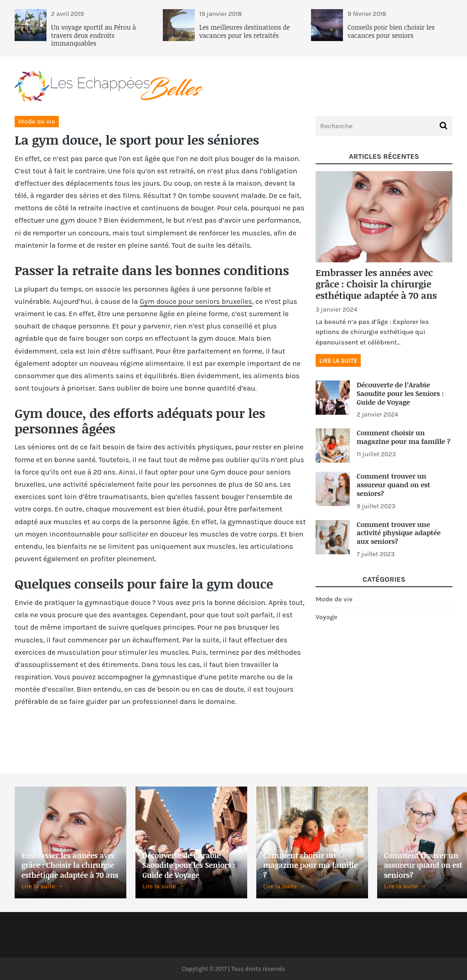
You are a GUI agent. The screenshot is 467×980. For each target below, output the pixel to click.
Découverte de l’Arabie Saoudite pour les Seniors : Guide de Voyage (400, 393)
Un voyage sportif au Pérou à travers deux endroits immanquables (93, 35)
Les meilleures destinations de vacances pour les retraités (244, 31)
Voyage (327, 617)
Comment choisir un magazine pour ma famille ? (404, 437)
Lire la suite (338, 361)
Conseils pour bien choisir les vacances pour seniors (391, 31)
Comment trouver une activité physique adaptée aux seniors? (399, 533)
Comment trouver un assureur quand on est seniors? (393, 485)
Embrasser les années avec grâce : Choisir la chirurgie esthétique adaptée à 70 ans (376, 284)
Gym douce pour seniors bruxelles (196, 301)
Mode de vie (37, 121)
